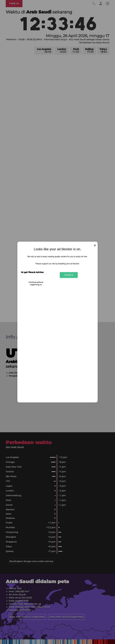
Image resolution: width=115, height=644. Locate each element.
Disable (69, 275)
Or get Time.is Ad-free (32, 272)
